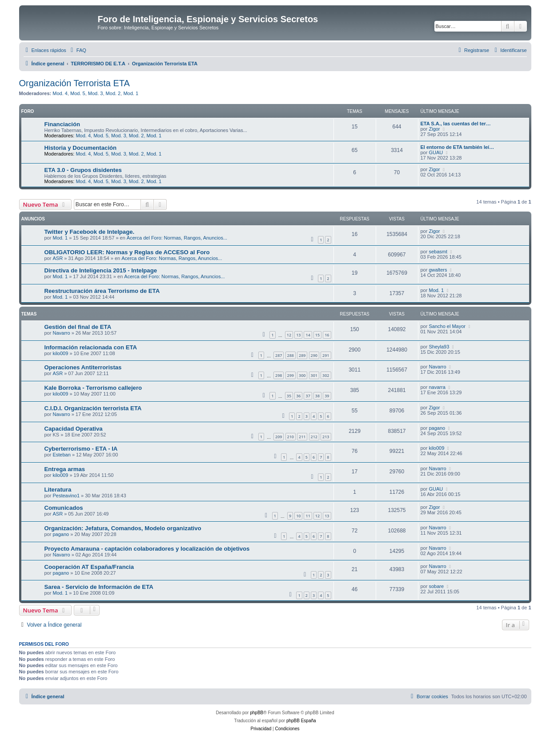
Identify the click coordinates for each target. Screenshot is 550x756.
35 (289, 396)
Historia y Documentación (81, 148)
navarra (437, 387)
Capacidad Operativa (74, 429)
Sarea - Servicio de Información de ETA (99, 587)
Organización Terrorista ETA (74, 83)
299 (291, 375)
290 (314, 355)
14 (308, 335)
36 (298, 396)
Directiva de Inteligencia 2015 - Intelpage (101, 270)
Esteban (61, 455)
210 (291, 437)
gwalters (438, 270)
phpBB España (301, 721)
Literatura (58, 490)
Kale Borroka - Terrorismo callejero (93, 388)
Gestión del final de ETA (78, 327)
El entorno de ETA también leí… (458, 147)
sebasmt (438, 252)
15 (317, 335)
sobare (436, 586)
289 (302, 355)
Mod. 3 (96, 93)
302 (326, 375)
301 (314, 375)
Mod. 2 (113, 93)
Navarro (61, 333)
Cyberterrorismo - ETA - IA (81, 449)
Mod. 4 (60, 93)
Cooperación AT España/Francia (89, 567)
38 (317, 396)
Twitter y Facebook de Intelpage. (90, 232)
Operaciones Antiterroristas (83, 367)
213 (326, 437)
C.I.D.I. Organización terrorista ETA (93, 408)
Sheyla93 (439, 347)
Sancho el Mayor (447, 326)
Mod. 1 (131, 93)
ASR (58, 258)
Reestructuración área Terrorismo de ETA (102, 291)
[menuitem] (77, 50)
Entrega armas (65, 469)
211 (302, 437)
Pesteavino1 (66, 496)
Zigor (434, 129)
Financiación (62, 124)
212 (314, 437)
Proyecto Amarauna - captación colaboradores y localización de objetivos (147, 549)
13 (298, 335)
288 (291, 355)
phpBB (257, 713)
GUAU (436, 152)
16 (327, 335)
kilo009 (60, 353)
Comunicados (64, 508)
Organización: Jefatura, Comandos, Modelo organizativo (123, 528)
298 (279, 375)
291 (326, 355)
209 (279, 437)
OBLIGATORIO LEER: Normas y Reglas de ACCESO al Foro (127, 252)
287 (279, 355)
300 (302, 375)
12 (289, 335)
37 (308, 396)
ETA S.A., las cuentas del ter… (456, 124)
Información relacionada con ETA (91, 347)
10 (298, 516)
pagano (437, 428)
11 (308, 516)
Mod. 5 (78, 93)
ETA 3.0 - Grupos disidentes (83, 170)
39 (327, 396)
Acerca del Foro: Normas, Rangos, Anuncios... (177, 238)
